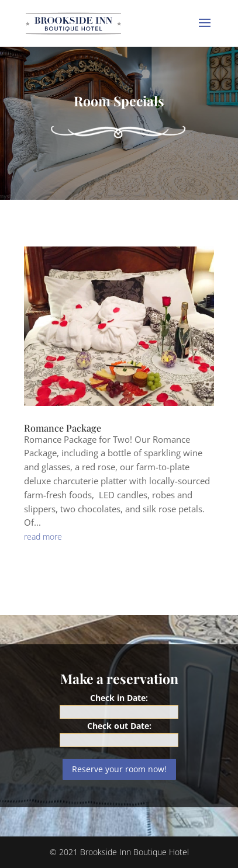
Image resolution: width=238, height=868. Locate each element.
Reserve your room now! (119, 769)
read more (43, 537)
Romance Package (63, 428)
